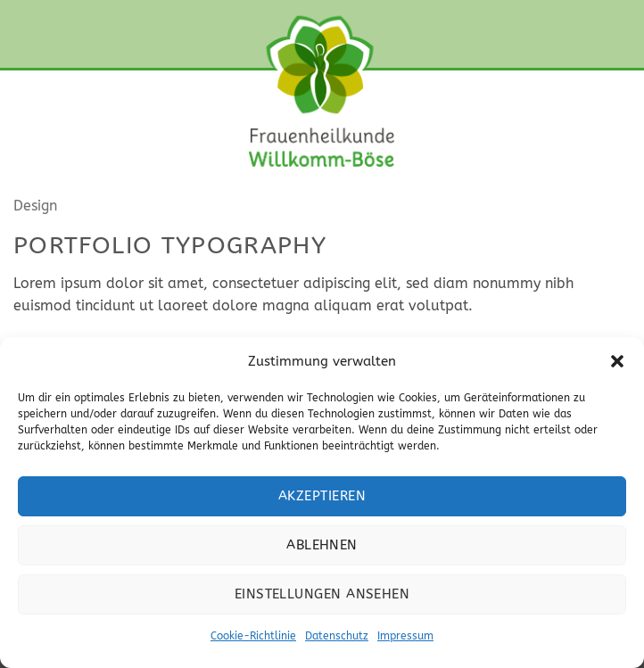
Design (35, 206)
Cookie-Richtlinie (253, 636)
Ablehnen (322, 545)
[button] (617, 361)
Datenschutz (337, 636)
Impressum (405, 636)
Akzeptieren (322, 496)
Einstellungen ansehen (322, 594)
